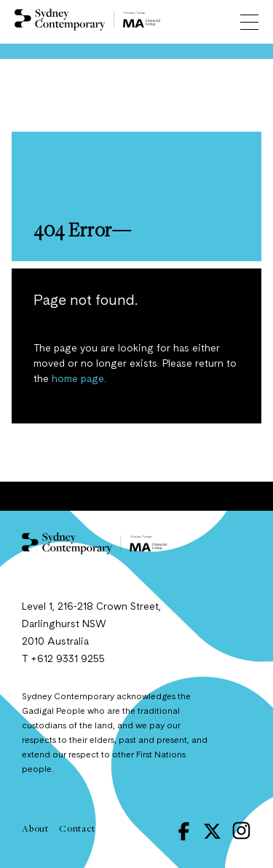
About (35, 828)
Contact (77, 828)
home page (78, 379)
